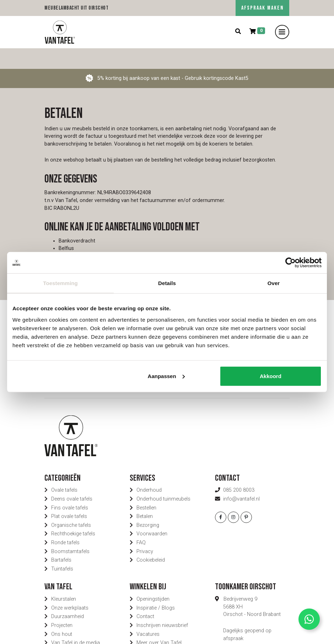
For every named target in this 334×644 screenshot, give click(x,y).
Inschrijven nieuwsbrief (162, 605)
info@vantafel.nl (241, 478)
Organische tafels (71, 505)
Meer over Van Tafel (159, 622)
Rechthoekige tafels (73, 513)
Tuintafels (62, 548)
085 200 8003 (239, 470)
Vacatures (148, 613)
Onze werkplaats (70, 587)
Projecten (62, 605)
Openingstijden (153, 578)
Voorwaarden (152, 513)
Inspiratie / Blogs (156, 587)
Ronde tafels (65, 522)
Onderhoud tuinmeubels (163, 478)
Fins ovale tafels (70, 487)
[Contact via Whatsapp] (309, 619)
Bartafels (61, 539)
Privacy (145, 531)
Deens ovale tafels (72, 478)
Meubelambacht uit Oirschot (76, 8)
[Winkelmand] (257, 32)
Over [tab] (274, 283)
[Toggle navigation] (282, 32)
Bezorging (148, 505)
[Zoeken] (238, 32)
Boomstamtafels (70, 531)
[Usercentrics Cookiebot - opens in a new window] (290, 263)
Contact (145, 596)
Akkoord (271, 376)
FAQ (141, 522)
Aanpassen (166, 376)
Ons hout (62, 613)
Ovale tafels (64, 470)
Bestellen (146, 487)
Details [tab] (167, 283)
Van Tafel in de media (76, 622)
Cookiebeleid (151, 539)
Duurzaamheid (68, 596)
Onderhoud (149, 470)
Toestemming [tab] (60, 283)
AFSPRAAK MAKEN (262, 8)
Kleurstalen (64, 578)
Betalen (145, 496)
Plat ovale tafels (69, 496)
